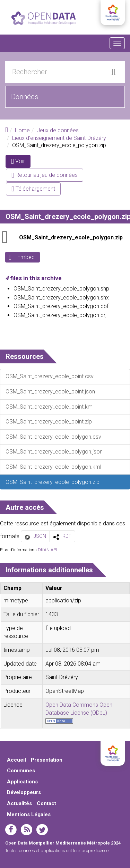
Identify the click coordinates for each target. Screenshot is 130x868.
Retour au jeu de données (45, 175)
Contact (46, 803)
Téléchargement (33, 189)
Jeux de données (58, 130)
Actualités (19, 803)
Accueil (16, 760)
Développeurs (24, 792)
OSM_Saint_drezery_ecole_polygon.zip (71, 237)
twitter (42, 830)
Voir (21, 163)
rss (27, 830)
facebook (11, 830)
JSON (40, 536)
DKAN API (47, 550)
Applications (22, 782)
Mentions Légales (29, 814)
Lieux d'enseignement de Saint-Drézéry (59, 138)
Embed (26, 257)
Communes (21, 771)
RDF (67, 536)
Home (22, 130)
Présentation (47, 760)
